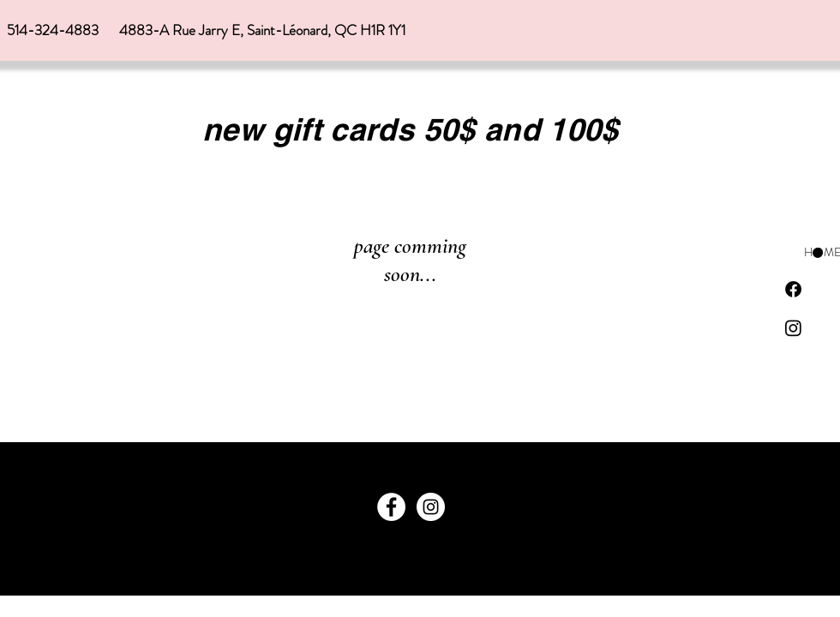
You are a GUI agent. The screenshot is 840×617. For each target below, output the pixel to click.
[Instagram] (793, 328)
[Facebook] (793, 289)
